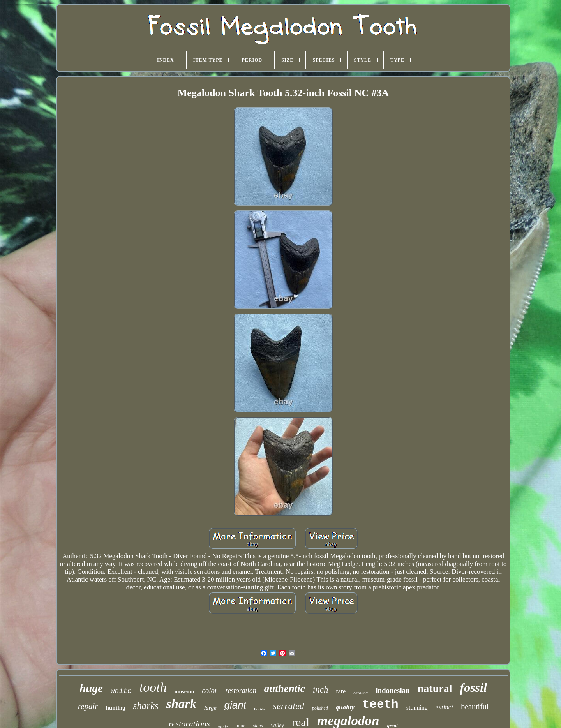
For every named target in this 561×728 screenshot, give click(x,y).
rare (341, 691)
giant (235, 705)
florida (260, 709)
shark (181, 704)
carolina (361, 693)
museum (184, 692)
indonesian (393, 690)
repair (88, 706)
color (210, 690)
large (210, 708)
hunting (116, 708)
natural (435, 688)
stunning (417, 708)
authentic (285, 689)
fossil (473, 687)
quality (345, 707)
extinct (444, 707)
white (121, 691)
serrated (289, 706)
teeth (380, 704)
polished (320, 708)
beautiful (475, 707)
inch (321, 690)
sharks (146, 706)
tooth (153, 687)
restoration (241, 691)
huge (91, 688)
